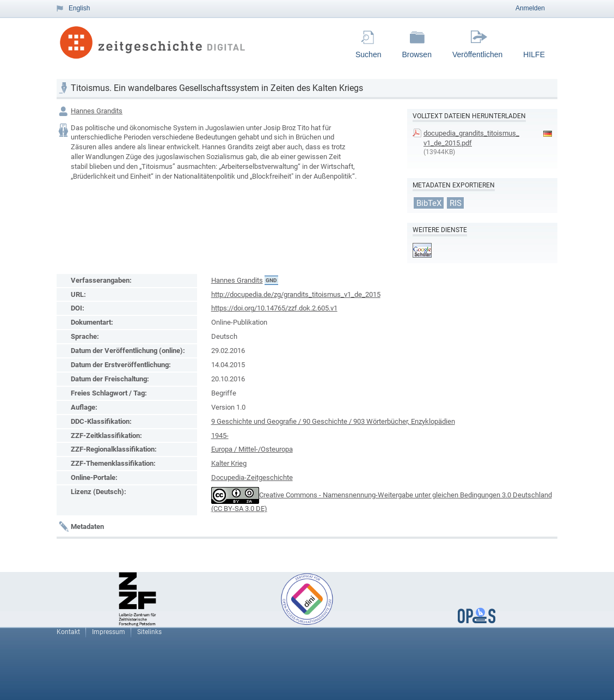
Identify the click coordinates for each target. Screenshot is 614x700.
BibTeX (429, 203)
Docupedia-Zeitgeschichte (252, 477)
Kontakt (68, 632)
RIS (456, 203)
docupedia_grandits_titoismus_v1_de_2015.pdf (471, 138)
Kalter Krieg (229, 463)
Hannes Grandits (97, 111)
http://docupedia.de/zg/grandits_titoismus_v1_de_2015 (296, 294)
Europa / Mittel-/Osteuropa (252, 449)
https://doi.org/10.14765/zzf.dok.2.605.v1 (274, 308)
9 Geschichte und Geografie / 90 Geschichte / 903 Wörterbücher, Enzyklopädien (333, 421)
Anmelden (530, 8)
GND (271, 280)
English (79, 8)
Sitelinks (149, 632)
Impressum (109, 632)
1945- (220, 436)
